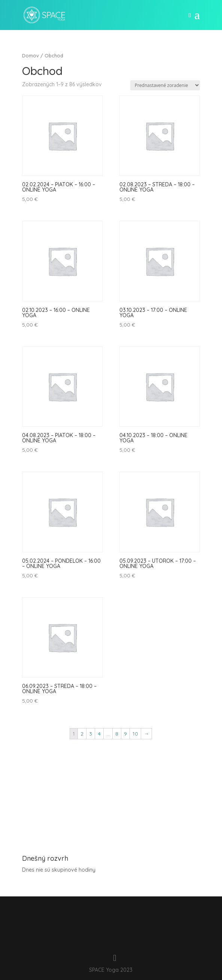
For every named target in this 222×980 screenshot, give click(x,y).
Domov (31, 55)
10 (135, 734)
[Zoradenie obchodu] (165, 85)
